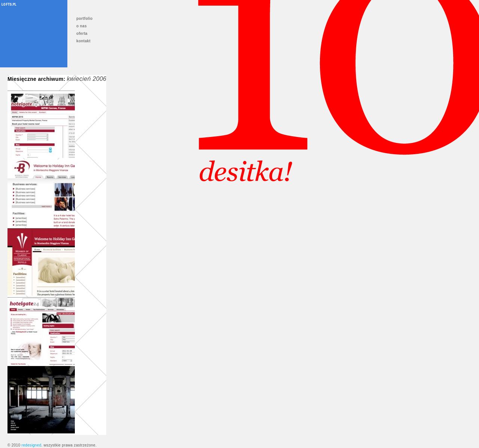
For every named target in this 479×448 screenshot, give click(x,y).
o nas (82, 26)
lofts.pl (9, 4)
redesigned (31, 445)
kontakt (83, 41)
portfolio (85, 19)
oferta (82, 33)
